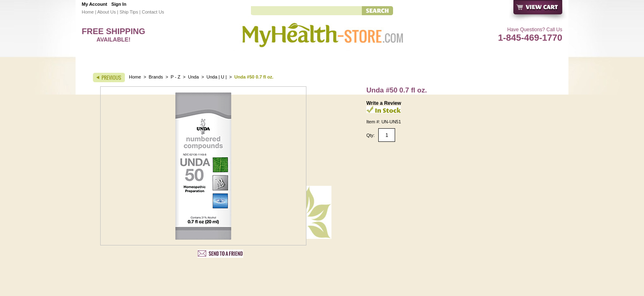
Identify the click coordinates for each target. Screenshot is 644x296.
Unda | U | (217, 77)
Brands (156, 77)
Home (88, 12)
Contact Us (153, 12)
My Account (94, 4)
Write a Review (384, 103)
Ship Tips (129, 12)
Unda (193, 77)
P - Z (176, 77)
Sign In (119, 4)
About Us (107, 12)
